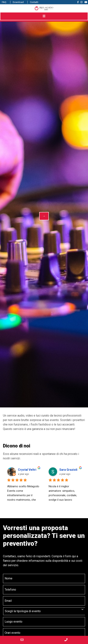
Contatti (34, 2)
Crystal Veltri (27, 470)
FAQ (4, 2)
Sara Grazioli (68, 470)
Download (18, 2)
